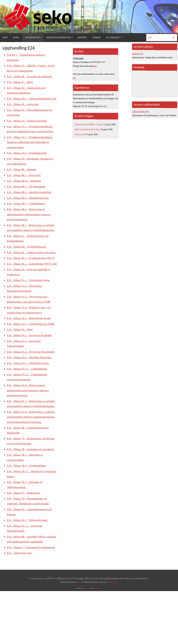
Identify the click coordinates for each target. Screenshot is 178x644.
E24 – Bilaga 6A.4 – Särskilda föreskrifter (30, 376)
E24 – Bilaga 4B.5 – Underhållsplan (27, 208)
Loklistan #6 (138, 54)
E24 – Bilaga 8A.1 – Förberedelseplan (28, 548)
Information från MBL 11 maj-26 (89, 124)
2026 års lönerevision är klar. (87, 129)
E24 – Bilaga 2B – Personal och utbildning (31, 76)
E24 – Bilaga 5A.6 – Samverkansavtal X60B (32, 338)
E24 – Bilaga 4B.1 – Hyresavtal (25, 180)
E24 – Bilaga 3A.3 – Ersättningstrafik (28, 158)
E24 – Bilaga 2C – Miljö (21, 82)
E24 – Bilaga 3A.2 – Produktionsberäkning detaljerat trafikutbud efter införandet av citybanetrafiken (31, 147)
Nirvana (87, 621)
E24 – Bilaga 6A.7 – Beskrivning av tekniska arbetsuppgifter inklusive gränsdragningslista (27, 425)
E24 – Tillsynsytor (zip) (20, 586)
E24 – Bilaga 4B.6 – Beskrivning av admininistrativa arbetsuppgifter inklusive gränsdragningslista (30, 219)
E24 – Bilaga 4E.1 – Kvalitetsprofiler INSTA (32, 267)
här (95, 66)
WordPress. (97, 621)
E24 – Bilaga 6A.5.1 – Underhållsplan (28, 387)
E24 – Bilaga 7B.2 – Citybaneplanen (27, 494)
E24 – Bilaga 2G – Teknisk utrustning (28, 125)
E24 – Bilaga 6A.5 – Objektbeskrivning (29, 382)
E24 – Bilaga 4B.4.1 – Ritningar (25, 185)
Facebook (112, 615)
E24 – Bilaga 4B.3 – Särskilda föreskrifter (30, 197)
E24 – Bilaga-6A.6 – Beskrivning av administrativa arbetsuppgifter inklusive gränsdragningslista (29, 409)
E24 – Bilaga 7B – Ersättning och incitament (32, 478)
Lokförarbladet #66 (141, 112)
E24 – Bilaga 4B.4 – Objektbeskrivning (29, 202)
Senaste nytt (80, 134)
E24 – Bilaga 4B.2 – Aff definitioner (27, 191)
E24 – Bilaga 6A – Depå (20, 343)
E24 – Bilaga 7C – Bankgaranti (24, 521)
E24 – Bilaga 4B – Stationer (23, 174)
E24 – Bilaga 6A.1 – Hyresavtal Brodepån (30, 349)
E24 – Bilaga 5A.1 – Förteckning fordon (29, 294)
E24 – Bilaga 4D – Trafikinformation (28, 251)
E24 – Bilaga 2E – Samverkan (24, 109)
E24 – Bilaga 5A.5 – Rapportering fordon (30, 332)
